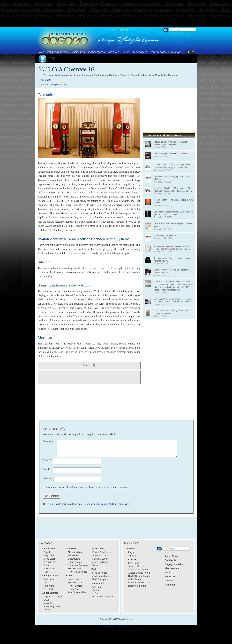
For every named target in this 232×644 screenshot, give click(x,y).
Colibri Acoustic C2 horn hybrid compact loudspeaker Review (171, 312)
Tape (46, 583)
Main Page (134, 563)
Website (47, 478)
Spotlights (171, 560)
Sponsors (170, 577)
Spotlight (114, 52)
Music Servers (51, 603)
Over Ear (97, 587)
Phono (47, 565)
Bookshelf (73, 556)
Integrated (49, 556)
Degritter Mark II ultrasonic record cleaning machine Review (172, 260)
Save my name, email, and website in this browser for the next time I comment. (87, 487)
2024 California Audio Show (166, 52)
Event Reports (97, 52)
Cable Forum (135, 579)
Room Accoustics (101, 556)
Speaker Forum (136, 566)
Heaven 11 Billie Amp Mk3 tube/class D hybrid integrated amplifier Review (171, 143)
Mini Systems (75, 569)
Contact (124, 30)
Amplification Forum (138, 570)
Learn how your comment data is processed (106, 504)
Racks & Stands (101, 559)
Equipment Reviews (58, 52)
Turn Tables (49, 589)
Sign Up (132, 556)
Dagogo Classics (174, 564)
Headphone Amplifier (103, 597)
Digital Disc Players (53, 597)
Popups (105, 626)
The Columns (140, 52)
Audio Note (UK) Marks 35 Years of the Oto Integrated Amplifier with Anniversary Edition (173, 190)
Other (95, 565)
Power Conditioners (102, 552)
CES (52, 59)
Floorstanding (75, 552)
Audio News (78, 52)
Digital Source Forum (139, 576)
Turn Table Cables (77, 592)
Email (47, 469)
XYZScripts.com (124, 626)
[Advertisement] (116, 14)
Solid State (49, 569)
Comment (49, 441)
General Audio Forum (139, 583)
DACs (47, 600)
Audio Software (100, 562)
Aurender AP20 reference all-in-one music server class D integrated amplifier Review (172, 248)
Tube (46, 572)
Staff (114, 30)
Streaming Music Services (52, 608)
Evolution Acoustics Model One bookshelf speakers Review (172, 271)
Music (126, 52)
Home (41, 52)
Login (131, 552)
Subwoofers (74, 559)
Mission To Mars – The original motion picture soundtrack (173, 201)
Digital (47, 552)
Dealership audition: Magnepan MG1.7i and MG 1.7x (172, 178)
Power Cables (75, 586)
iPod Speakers (100, 573)
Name (47, 460)
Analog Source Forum (139, 573)
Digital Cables (75, 589)
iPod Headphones (101, 576)
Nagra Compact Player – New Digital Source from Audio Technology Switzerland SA (173, 166)
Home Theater (75, 562)
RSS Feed (170, 585)
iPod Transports (100, 579)
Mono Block (49, 559)
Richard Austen (49, 85)
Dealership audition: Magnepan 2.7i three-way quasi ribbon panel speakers (174, 213)
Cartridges (49, 579)
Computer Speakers (78, 565)
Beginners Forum (137, 586)
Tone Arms (49, 586)
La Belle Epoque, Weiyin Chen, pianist (170, 154)
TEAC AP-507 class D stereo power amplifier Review (173, 225)
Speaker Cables (76, 583)
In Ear (95, 593)
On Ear (96, 590)
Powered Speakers (78, 572)
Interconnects (75, 579)
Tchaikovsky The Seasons (165, 235)
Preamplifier (50, 562)
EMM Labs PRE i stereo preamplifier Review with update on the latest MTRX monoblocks (173, 300)
